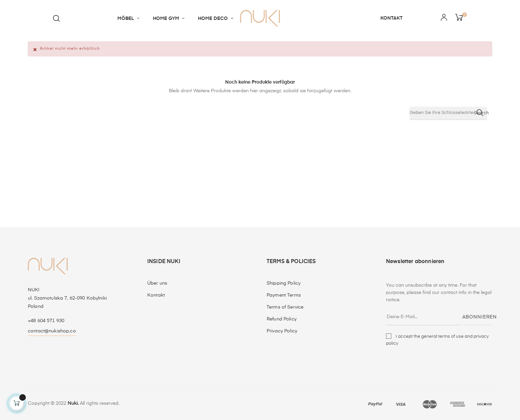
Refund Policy (282, 319)
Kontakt (156, 295)
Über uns (157, 283)
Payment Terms (284, 295)
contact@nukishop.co (52, 331)
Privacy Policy (282, 331)
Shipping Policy (284, 283)
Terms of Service (285, 307)
